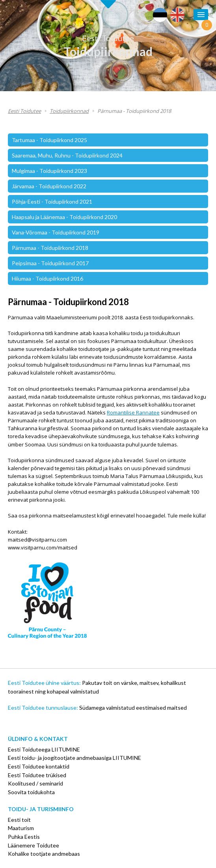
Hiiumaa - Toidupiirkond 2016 (47, 278)
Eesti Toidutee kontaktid (39, 766)
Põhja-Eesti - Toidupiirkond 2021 (52, 202)
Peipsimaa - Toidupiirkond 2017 (50, 263)
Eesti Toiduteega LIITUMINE (44, 749)
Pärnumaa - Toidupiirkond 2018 (134, 111)
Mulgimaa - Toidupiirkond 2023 (49, 171)
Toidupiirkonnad (108, 51)
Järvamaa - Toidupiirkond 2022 (49, 186)
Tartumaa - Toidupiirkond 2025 (49, 140)
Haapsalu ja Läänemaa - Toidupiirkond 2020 (64, 217)
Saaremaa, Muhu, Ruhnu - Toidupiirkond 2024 (67, 155)
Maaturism (21, 828)
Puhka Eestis (24, 837)
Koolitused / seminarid (35, 783)
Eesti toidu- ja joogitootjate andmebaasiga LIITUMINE (74, 758)
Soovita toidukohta (31, 792)
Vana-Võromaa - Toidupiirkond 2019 (56, 232)
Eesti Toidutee (108, 38)
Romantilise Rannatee (133, 412)
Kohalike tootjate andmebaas (44, 854)
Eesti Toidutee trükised (37, 775)
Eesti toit (19, 820)
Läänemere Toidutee (34, 845)
